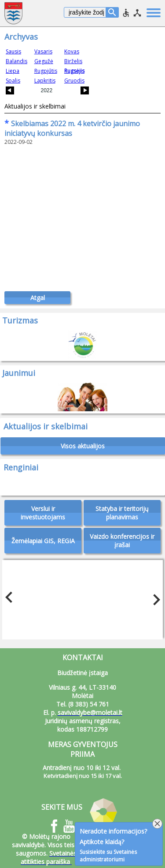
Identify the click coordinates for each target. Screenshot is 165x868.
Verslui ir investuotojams (43, 513)
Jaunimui (19, 373)
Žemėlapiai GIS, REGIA (43, 541)
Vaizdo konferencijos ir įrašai (122, 541)
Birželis (73, 61)
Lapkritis (45, 81)
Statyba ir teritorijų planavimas (122, 513)
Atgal (38, 298)
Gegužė (44, 61)
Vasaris (43, 51)
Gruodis (74, 81)
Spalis (13, 81)
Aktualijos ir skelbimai (35, 106)
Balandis (16, 61)
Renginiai (21, 467)
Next (154, 597)
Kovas (72, 51)
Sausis (13, 51)
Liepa (13, 71)
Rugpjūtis (46, 71)
